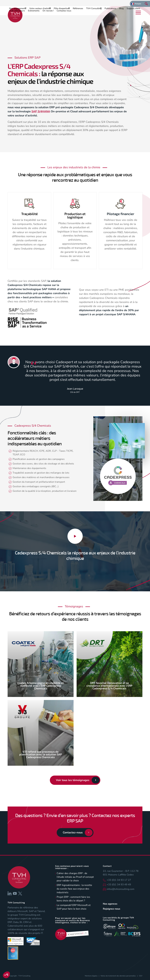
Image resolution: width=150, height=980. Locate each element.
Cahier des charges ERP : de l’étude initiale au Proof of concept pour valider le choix (75, 877)
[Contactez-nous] (75, 833)
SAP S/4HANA (41, 111)
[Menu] (138, 13)
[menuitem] (136, 4)
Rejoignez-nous (112, 909)
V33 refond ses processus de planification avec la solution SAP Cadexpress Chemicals (41, 754)
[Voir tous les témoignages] (75, 780)
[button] (6, 975)
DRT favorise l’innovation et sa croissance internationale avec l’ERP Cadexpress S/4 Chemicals (109, 686)
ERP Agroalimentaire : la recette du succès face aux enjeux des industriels (74, 889)
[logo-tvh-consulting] (15, 15)
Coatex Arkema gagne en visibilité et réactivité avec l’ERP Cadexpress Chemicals (41, 686)
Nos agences (110, 904)
